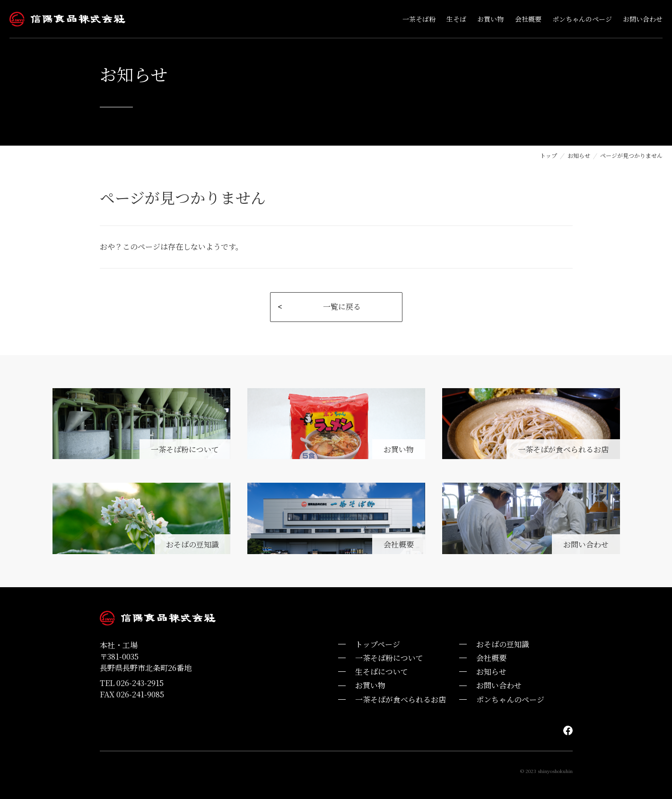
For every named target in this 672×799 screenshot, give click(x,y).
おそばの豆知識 (503, 644)
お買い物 (370, 685)
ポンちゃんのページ (510, 699)
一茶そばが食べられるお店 (401, 699)
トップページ (378, 644)
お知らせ (579, 155)
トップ (549, 155)
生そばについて (382, 672)
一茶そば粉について (389, 658)
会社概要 (491, 658)
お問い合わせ (499, 685)
